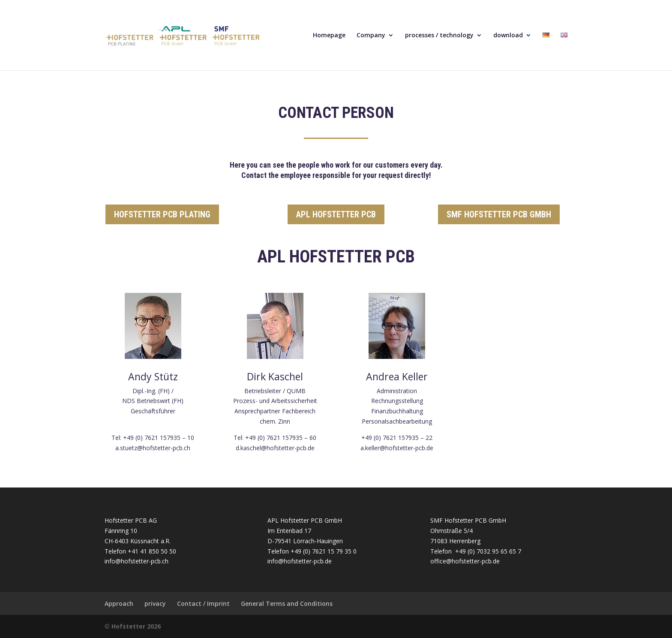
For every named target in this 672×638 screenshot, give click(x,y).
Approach (119, 603)
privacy (155, 603)
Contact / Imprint (203, 603)
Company (371, 36)
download (508, 36)
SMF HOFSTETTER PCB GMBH (499, 214)
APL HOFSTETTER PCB (336, 214)
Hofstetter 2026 (136, 626)
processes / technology (439, 36)
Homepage (329, 36)
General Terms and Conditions (287, 603)
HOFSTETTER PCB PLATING (162, 214)
